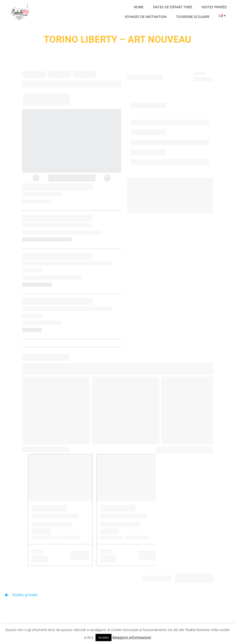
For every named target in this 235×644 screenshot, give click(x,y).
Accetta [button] (104, 637)
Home (139, 7)
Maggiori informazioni (132, 637)
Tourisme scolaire (193, 17)
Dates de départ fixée (173, 7)
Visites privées (214, 7)
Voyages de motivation (146, 17)
